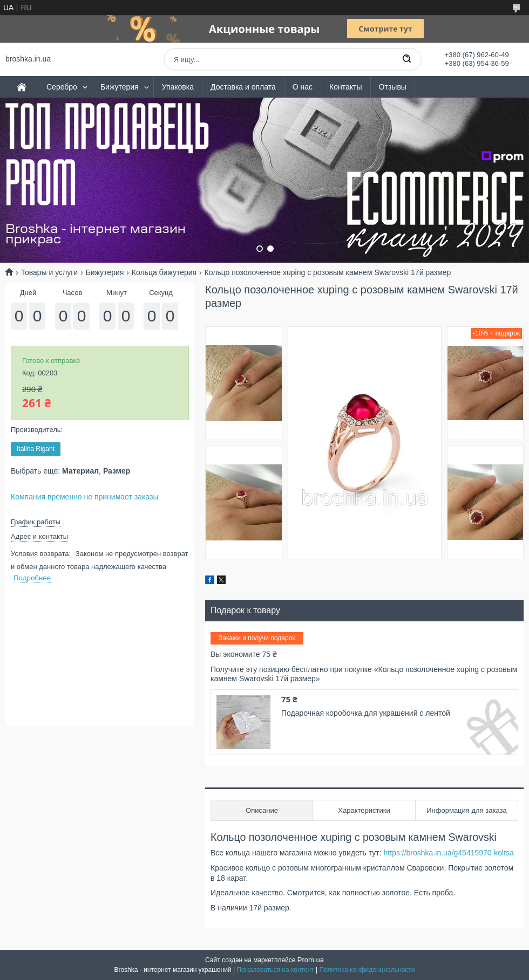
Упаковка (178, 87)
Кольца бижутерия (164, 272)
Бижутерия (120, 87)
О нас (303, 87)
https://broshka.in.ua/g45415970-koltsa (449, 853)
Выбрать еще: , (70, 471)
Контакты (345, 87)
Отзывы (393, 87)
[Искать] (406, 59)
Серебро (62, 87)
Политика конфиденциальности (367, 970)
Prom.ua (311, 960)
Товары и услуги (49, 272)
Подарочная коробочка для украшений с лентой (366, 713)
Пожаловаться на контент (275, 970)
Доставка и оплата (243, 87)
